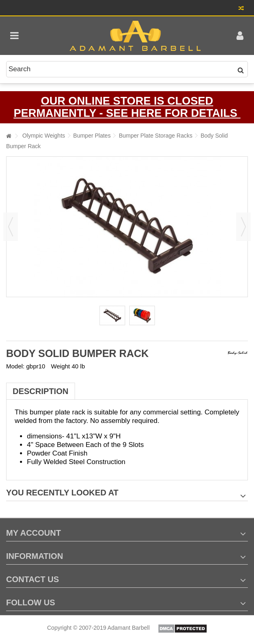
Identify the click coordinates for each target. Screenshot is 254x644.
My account (33, 533)
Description (41, 391)
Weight (60, 366)
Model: (15, 366)
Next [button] (243, 227)
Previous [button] (11, 227)
